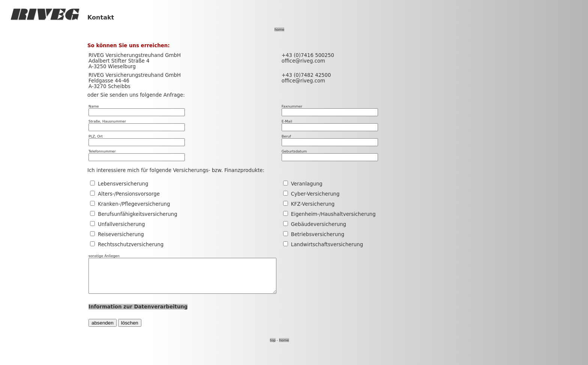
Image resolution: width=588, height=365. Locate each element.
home (279, 29)
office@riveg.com (303, 61)
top (273, 347)
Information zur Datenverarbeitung (138, 313)
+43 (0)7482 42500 (306, 75)
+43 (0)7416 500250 (308, 55)
